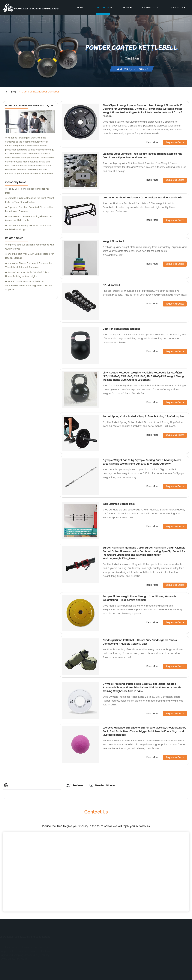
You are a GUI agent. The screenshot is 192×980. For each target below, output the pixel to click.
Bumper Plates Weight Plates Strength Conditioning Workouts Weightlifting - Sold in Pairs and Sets (139, 598)
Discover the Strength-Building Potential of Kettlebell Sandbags (28, 228)
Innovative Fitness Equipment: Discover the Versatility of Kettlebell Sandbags (29, 265)
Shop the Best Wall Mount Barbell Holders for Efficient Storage (29, 256)
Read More (152, 143)
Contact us (150, 7)
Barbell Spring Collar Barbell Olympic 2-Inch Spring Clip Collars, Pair (143, 416)
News (126, 7)
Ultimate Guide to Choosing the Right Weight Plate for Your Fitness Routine (30, 200)
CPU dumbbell (111, 285)
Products (103, 7)
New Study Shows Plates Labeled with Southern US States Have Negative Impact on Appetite (29, 286)
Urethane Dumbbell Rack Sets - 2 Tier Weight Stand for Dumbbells (142, 198)
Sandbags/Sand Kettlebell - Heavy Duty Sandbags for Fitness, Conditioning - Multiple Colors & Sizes (140, 642)
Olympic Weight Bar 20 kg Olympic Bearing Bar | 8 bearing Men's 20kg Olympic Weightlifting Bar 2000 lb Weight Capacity (142, 462)
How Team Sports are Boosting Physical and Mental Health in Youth (29, 219)
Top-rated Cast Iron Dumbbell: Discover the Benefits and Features (29, 209)
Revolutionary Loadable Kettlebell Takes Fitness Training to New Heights (27, 274)
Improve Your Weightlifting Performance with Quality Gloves (30, 247)
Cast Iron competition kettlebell (121, 329)
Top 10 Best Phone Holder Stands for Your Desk (28, 191)
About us (177, 7)
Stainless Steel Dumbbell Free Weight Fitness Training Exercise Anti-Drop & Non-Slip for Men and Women (143, 156)
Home (80, 7)
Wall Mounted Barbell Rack (119, 504)
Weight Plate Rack (114, 241)
